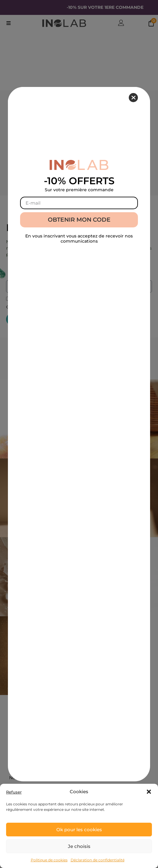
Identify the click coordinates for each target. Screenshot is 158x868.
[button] (149, 792)
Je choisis (79, 846)
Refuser (14, 792)
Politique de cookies (49, 860)
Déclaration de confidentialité (98, 860)
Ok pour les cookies (79, 830)
